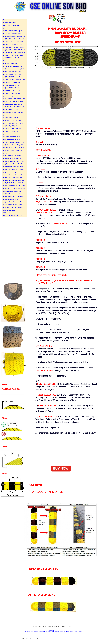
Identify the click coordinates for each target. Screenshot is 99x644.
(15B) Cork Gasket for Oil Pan (12, 199)
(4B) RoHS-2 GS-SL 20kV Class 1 (14, 42)
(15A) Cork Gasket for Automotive (13, 197)
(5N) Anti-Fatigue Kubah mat (12, 110)
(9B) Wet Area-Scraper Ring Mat (13, 145)
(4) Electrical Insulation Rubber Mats (14, 36)
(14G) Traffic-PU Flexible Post (12, 191)
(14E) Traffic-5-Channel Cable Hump (14, 186)
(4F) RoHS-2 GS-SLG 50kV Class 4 (14, 52)
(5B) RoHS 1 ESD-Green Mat (12, 77)
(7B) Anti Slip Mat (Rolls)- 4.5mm (13, 126)
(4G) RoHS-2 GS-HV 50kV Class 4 (14, 55)
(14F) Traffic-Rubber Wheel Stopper (14, 188)
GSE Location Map (9, 213)
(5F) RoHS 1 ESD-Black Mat (12, 88)
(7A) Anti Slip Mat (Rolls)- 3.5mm (13, 123)
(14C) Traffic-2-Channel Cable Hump (14, 180)
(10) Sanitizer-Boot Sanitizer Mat (13, 150)
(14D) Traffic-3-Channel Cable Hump (14, 183)
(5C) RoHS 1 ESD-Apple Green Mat (14, 80)
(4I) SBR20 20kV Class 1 (11, 61)
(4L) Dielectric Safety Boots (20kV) (14, 69)
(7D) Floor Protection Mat (11, 131)
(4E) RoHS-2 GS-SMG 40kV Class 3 (14, 50)
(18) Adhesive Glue (9, 210)
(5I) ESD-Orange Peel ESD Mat (13, 96)
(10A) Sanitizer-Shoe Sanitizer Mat (14, 153)
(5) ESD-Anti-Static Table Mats (12, 72)
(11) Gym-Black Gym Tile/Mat (12, 156)
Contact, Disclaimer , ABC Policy (13, 216)
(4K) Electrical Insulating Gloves (13, 66)
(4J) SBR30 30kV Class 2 (11, 63)
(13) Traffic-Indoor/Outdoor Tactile (13, 167)
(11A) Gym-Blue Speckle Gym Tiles (14, 158)
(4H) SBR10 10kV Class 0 (11, 58)
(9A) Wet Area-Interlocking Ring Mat (14, 142)
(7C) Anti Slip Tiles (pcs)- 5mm (12, 129)
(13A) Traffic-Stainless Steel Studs (14, 169)
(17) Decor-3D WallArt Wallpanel (13, 207)
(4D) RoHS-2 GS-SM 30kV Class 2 (14, 47)
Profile (5, 20)
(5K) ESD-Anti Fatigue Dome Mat (13, 101)
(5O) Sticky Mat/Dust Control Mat (13, 112)
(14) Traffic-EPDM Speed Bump (13, 172)
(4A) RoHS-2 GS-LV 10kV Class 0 (13, 39)
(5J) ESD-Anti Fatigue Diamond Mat (14, 99)
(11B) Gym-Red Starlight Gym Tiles (14, 161)
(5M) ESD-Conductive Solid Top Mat (14, 107)
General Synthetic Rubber (11, 25)
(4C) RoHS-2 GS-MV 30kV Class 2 (14, 44)
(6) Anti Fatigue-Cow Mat (11, 118)
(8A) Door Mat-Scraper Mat (11, 137)
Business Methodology (10, 23)
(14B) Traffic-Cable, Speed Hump (13, 177)
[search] (53, 639)
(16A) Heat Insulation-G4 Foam (13, 205)
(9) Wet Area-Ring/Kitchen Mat (12, 139)
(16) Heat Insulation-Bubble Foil (13, 202)
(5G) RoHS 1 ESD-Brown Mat (12, 91)
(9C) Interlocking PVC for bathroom (14, 148)
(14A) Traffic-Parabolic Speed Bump (14, 175)
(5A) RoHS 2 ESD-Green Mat (12, 74)
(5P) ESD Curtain (9, 115)
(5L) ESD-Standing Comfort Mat (13, 104)
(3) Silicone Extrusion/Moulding (13, 33)
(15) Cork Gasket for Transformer (13, 194)
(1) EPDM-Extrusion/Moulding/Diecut (14, 28)
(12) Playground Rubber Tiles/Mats (14, 164)
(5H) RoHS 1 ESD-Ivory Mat (12, 93)
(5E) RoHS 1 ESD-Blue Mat (12, 85)
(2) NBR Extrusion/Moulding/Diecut (14, 31)
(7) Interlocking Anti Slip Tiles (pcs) (14, 120)
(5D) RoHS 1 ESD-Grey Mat (12, 82)
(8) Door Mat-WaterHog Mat (12, 134)
